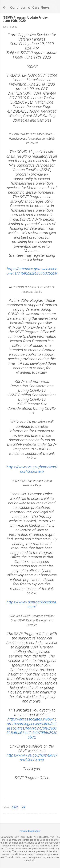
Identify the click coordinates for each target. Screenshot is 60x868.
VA (23, 807)
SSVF (15, 807)
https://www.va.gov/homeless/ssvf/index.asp (32, 469)
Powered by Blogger (30, 831)
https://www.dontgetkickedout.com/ (32, 604)
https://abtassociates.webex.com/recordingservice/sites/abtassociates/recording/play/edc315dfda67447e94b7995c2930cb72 (32, 728)
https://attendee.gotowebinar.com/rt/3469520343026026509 (32, 271)
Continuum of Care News (30, 8)
